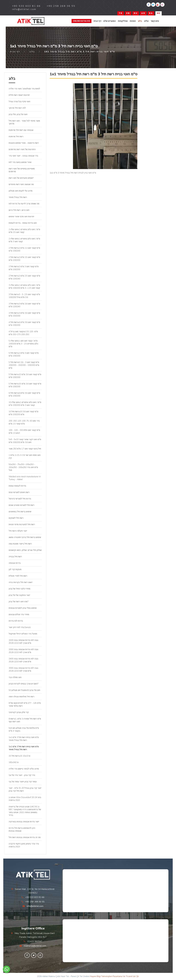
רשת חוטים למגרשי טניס (19, 492)
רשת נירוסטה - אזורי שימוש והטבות (24, 143)
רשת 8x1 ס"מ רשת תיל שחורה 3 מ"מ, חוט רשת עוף (25, 720)
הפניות (133, 21)
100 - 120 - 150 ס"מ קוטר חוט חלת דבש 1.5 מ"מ (24, 432)
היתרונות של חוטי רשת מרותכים (22, 149)
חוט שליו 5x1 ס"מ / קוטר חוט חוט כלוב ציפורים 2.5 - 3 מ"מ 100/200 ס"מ (23, 344)
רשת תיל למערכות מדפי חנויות (22, 524)
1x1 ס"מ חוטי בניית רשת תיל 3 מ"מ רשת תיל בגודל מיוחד (24, 739)
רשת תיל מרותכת (16, 137)
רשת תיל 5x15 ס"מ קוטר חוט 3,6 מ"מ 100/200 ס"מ (25, 385)
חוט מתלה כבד (15, 677)
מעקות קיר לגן (15, 569)
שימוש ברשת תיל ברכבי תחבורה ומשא (25, 537)
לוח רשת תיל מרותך (17, 108)
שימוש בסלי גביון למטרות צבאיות (23, 608)
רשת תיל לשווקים (16, 518)
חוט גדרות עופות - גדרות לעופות (23, 223)
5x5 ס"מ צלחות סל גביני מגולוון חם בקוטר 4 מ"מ (24, 729)
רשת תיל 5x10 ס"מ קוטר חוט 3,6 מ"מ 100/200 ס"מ (25, 376)
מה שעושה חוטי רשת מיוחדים (21, 184)
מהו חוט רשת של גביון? (19, 602)
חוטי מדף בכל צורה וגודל (19, 102)
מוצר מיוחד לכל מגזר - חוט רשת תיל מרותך (24, 122)
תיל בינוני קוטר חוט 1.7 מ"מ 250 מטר (25, 449)
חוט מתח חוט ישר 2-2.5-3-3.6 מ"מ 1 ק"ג (25, 457)
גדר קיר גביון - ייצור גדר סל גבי (22, 775)
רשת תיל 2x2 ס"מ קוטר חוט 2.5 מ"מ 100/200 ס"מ (24, 259)
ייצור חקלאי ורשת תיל (18, 531)
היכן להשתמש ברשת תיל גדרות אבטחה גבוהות (22, 829)
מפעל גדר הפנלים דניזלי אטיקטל (23, 634)
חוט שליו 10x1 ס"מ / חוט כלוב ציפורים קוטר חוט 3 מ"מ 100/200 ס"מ (25, 404)
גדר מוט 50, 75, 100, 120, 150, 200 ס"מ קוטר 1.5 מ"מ (24, 422)
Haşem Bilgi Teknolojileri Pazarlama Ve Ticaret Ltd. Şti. (114, 976)
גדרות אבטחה (15, 563)
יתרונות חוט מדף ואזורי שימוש (21, 217)
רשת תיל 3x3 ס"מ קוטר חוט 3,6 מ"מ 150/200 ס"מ (24, 314)
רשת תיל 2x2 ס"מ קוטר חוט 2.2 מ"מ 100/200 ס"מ (24, 249)
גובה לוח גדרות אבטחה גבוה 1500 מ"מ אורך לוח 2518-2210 (23, 642)
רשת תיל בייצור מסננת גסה (20, 544)
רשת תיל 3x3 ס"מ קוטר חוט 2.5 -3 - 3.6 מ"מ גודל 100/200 (24, 296)
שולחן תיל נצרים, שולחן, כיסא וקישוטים (25, 550)
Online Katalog (81, 21)
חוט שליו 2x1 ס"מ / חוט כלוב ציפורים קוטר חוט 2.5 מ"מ (24, 231)
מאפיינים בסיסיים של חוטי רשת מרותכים (22, 170)
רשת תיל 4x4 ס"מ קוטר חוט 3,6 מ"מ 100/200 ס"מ (24, 324)
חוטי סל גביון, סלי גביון (18, 114)
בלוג (140, 21)
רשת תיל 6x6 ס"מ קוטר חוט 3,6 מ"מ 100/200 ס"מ (24, 394)
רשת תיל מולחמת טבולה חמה (22, 697)
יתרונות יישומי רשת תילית (19, 95)
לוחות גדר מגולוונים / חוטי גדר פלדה (24, 89)
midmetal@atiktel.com (35, 946)
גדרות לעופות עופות (17, 486)
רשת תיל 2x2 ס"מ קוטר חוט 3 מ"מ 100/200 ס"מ (24, 268)
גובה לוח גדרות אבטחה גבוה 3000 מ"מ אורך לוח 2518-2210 (23, 669)
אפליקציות (123, 21)
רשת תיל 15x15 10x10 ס (19, 756)
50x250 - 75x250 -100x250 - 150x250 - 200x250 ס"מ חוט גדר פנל (23, 467)
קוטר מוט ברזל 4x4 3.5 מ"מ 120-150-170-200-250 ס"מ (23, 333)
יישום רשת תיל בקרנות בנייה (21, 582)
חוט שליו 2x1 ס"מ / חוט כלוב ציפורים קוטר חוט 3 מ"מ (24, 240)
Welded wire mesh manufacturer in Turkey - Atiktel (25, 478)
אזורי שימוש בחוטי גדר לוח (20, 162)
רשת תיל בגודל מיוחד (18, 197)
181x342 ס (14, 762)
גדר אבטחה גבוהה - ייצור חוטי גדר (23, 156)
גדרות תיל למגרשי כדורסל (20, 499)
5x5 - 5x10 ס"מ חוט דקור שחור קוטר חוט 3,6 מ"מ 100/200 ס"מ (25, 441)
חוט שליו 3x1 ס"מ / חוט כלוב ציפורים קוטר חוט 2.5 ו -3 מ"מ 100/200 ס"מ (24, 287)
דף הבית (97, 21)
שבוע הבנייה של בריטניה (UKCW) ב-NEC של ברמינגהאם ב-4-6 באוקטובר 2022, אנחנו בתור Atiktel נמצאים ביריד (25, 811)
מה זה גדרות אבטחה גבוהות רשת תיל (25, 837)
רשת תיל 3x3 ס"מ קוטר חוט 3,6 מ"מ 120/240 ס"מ (24, 305)
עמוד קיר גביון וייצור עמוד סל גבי (23, 782)
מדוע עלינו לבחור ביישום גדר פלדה (24, 769)
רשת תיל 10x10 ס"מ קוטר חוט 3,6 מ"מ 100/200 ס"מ (23, 413)
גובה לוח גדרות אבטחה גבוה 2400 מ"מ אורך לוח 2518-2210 (23, 660)
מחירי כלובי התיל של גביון (20, 589)
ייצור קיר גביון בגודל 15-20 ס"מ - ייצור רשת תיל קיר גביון (25, 789)
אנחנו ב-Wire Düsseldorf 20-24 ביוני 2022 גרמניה (25, 799)
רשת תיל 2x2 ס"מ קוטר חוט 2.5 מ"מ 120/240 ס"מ (24, 277)
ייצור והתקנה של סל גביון (19, 595)
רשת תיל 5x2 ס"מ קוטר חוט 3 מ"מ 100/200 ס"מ (24, 354)
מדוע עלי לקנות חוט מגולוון (21, 191)
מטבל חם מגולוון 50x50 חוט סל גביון (24, 690)
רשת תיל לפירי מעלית (18, 576)
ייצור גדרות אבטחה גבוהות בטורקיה (24, 822)
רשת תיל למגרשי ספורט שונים (22, 505)
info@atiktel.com (35, 906)
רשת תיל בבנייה (15, 557)
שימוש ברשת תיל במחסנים (20, 512)
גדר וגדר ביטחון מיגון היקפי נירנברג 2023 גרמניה (24, 845)
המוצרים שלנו (110, 21)
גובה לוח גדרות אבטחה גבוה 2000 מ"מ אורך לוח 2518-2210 (23, 651)
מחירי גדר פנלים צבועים (19, 614)
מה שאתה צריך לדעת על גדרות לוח (24, 204)
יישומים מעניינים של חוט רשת (21, 178)
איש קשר (155, 21)
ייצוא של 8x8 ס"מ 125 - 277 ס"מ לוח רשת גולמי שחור (25, 704)
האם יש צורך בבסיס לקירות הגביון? (24, 684)
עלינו (146, 21)
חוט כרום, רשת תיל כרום (19, 210)
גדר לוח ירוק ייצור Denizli (20, 627)
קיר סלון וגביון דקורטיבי (19, 712)
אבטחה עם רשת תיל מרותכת (21, 130)
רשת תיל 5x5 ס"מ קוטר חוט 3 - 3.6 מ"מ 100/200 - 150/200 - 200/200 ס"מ (24, 365)
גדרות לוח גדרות (16, 621)
